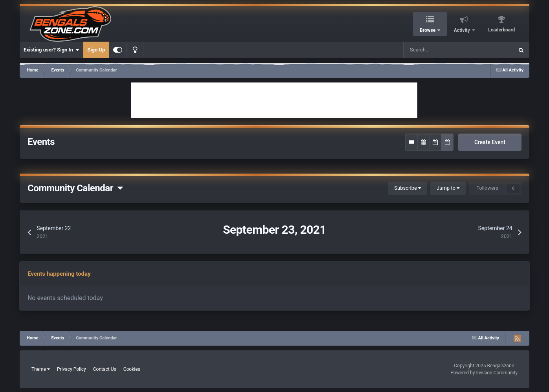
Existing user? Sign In (51, 50)
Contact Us (105, 369)
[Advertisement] (274, 100)
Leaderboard (501, 30)
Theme (41, 369)
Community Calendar (75, 188)
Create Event (490, 142)
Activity (463, 30)
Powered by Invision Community (484, 373)
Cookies (132, 369)
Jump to (448, 188)
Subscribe (408, 188)
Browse (428, 30)
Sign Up (96, 50)
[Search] (436, 50)
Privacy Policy (72, 369)
